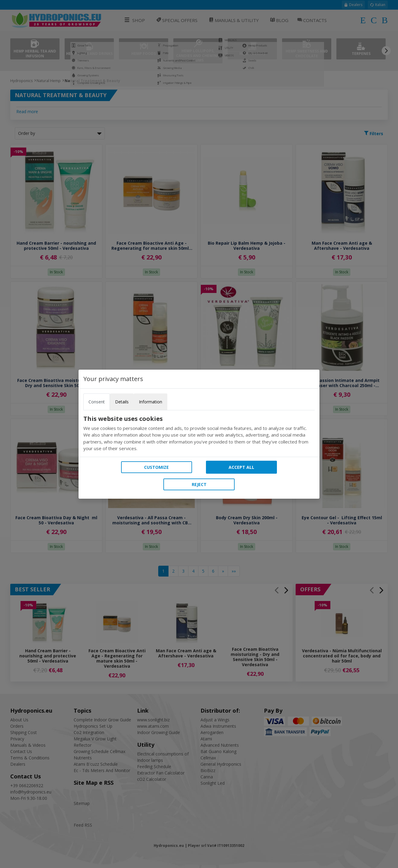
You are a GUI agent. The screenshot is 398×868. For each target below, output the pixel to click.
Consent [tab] (97, 402)
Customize (156, 467)
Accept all (241, 467)
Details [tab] (122, 402)
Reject (199, 484)
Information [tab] (151, 402)
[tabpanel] (199, 434)
